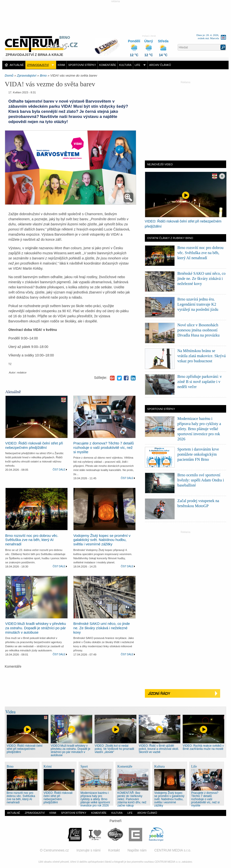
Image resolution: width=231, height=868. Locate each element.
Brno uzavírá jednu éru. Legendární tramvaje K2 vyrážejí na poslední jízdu (198, 304)
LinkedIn (133, 378)
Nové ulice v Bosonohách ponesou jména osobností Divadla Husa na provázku (198, 330)
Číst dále (59, 470)
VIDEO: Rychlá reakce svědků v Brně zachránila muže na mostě (203, 747)
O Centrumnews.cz (54, 850)
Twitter (119, 378)
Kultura (125, 65)
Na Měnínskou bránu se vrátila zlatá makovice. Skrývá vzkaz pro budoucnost (202, 356)
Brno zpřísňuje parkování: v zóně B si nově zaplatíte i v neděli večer (200, 382)
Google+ (112, 378)
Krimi (62, 65)
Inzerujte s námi (88, 850)
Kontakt (114, 850)
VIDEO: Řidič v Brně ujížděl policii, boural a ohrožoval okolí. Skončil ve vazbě (159, 749)
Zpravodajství (38, 65)
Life (137, 65)
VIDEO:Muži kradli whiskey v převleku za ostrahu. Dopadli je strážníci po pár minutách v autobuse (36, 628)
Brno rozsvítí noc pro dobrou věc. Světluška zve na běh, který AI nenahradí (32, 540)
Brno (43, 75)
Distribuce (109, 45)
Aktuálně (17, 65)
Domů (9, 75)
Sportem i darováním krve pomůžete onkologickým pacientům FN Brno (198, 454)
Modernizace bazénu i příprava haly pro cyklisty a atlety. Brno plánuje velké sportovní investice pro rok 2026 (199, 429)
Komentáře (108, 65)
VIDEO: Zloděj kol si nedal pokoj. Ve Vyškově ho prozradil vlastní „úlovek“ (114, 749)
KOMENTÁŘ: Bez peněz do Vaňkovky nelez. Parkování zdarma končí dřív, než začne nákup (132, 799)
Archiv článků (160, 65)
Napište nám (137, 850)
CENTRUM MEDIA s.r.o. (173, 850)
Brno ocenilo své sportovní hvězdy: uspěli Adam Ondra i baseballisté (201, 480)
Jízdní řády (186, 694)
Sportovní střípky (82, 65)
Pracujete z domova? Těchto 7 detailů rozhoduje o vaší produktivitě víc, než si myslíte (103, 448)
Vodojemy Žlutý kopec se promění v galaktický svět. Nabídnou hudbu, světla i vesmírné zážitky (102, 540)
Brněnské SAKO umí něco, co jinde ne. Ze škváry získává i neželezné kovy (102, 628)
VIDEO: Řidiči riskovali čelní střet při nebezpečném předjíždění (34, 445)
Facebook (126, 378)
